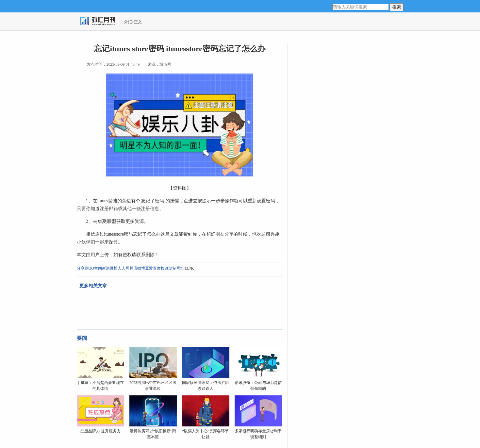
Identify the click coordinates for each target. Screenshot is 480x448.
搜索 (397, 7)
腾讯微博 (137, 268)
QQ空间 (95, 268)
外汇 (128, 22)
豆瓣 (149, 268)
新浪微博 (110, 268)
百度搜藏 (161, 268)
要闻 (82, 338)
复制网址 (176, 268)
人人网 (124, 268)
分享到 (83, 268)
